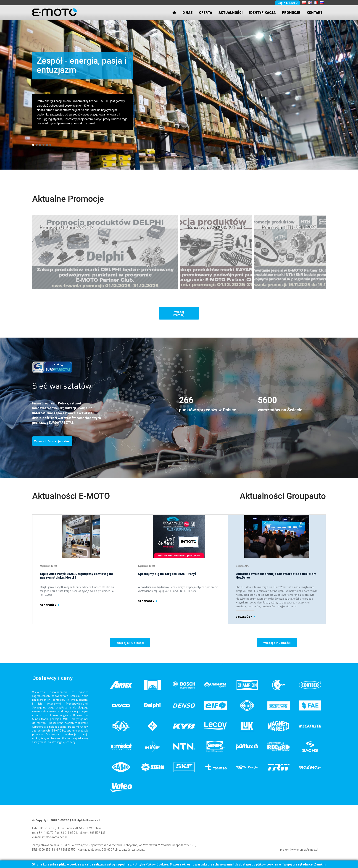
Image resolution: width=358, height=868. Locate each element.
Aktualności (231, 12)
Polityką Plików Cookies (150, 864)
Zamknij (320, 864)
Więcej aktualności (130, 643)
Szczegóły (48, 605)
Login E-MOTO (287, 3)
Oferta (206, 12)
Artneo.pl (312, 849)
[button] (33, 145)
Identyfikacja (262, 12)
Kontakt (315, 12)
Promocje (291, 12)
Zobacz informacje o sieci (52, 441)
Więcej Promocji (179, 313)
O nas (188, 12)
